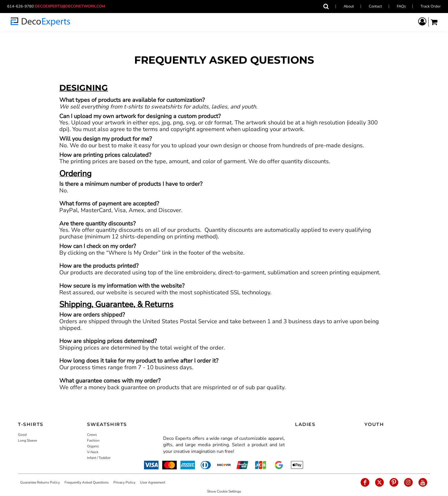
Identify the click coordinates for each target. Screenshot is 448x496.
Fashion (93, 440)
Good (22, 435)
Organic (93, 446)
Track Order (431, 6)
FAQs (401, 6)
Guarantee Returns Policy (40, 482)
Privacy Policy (124, 482)
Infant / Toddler (99, 458)
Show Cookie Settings (224, 491)
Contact (375, 6)
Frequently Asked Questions (87, 482)
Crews (92, 435)
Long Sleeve (27, 440)
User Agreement (153, 482)
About (349, 6)
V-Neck (93, 452)
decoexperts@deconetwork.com (72, 6)
